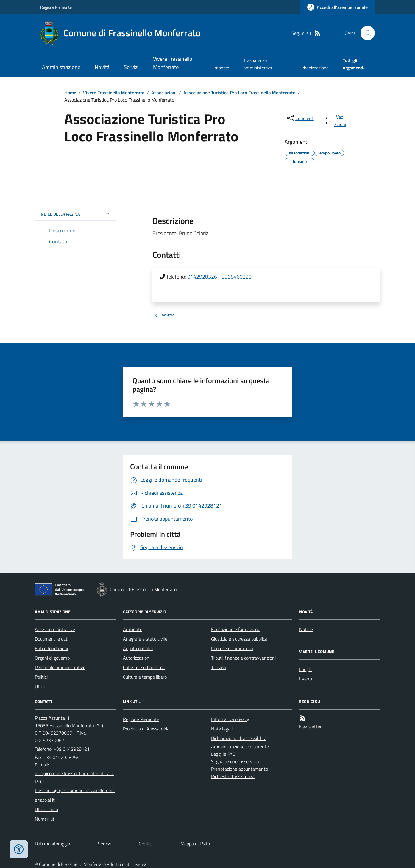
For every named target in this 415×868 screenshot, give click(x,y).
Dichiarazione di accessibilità (239, 738)
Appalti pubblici (138, 648)
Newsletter (310, 727)
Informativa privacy (230, 719)
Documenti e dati (52, 639)
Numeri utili (46, 819)
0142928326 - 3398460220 (219, 277)
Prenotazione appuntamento (240, 769)
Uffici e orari (46, 809)
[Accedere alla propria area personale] (337, 7)
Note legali (222, 729)
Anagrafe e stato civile (145, 639)
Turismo (219, 667)
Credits (146, 844)
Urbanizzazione (314, 68)
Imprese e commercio (232, 648)
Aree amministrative (55, 629)
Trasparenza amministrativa (258, 64)
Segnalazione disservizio (235, 761)
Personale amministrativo (60, 667)
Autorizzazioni (137, 658)
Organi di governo (52, 658)
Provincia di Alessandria (146, 729)
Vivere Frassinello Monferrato (173, 63)
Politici (41, 677)
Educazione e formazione (236, 629)
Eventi (306, 679)
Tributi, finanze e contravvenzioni (243, 658)
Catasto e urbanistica (144, 667)
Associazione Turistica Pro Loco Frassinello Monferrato (239, 93)
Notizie (306, 629)
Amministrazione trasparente (240, 747)
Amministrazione (61, 67)
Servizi (131, 67)
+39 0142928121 (72, 749)
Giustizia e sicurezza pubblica (239, 639)
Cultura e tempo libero (145, 677)
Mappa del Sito (195, 844)
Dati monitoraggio (52, 844)
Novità (102, 67)
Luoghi (306, 669)
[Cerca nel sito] (365, 33)
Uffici (40, 686)
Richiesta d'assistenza (233, 776)
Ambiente (133, 629)
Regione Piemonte (56, 7)
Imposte (221, 68)
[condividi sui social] (300, 118)
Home (70, 93)
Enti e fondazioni (51, 648)
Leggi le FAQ (223, 754)
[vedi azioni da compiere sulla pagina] (336, 121)
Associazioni (164, 93)
